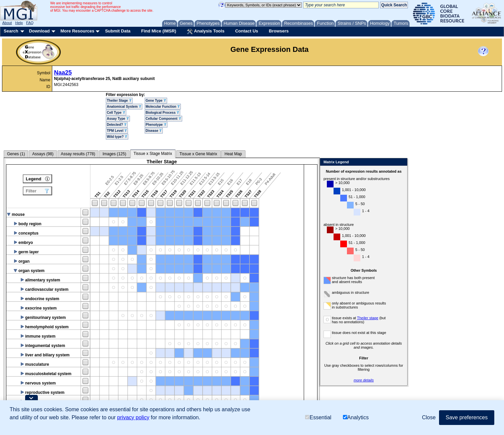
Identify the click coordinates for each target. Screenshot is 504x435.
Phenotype (156, 125)
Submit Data (118, 31)
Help (19, 23)
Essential (318, 417)
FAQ (30, 23)
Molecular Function (163, 107)
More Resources (77, 31)
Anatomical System (124, 107)
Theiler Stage (119, 101)
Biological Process (162, 113)
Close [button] (429, 417)
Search (11, 31)
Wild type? (117, 137)
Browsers (279, 31)
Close (401, 162)
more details (364, 380)
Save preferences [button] (467, 417)
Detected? (117, 125)
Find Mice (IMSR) (159, 31)
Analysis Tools (206, 31)
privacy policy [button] (133, 417)
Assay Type (118, 119)
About (7, 23)
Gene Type (156, 101)
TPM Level (117, 131)
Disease (154, 131)
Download (39, 31)
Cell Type (116, 113)
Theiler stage (368, 318)
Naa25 (63, 73)
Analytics (356, 417)
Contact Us (247, 31)
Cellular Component (163, 119)
